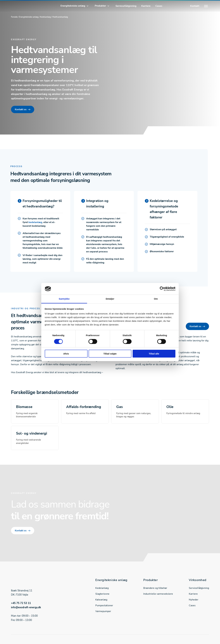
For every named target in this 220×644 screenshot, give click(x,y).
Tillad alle (154, 354)
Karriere (146, 6)
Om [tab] (156, 299)
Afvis (66, 354)
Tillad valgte (110, 354)
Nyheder (194, 600)
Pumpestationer (104, 605)
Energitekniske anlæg (73, 6)
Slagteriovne (102, 594)
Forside (14, 17)
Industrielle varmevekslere (158, 594)
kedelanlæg (35, 222)
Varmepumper (103, 611)
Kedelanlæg (45, 17)
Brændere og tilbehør (155, 588)
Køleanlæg (101, 600)
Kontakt (195, 6)
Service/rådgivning (126, 6)
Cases (159, 6)
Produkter (100, 6)
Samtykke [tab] (64, 299)
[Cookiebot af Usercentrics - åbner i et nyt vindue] (162, 289)
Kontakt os (21, 109)
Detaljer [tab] (110, 299)
